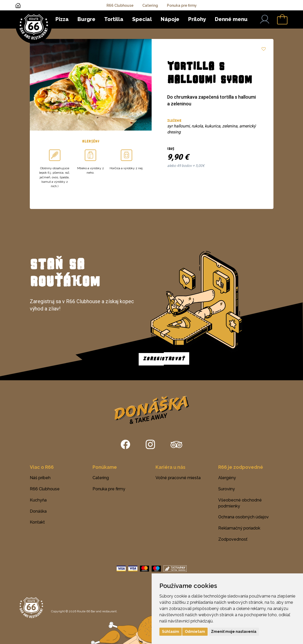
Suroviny (227, 489)
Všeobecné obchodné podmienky (240, 503)
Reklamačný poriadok (239, 528)
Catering (150, 5)
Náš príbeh (40, 478)
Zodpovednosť (233, 539)
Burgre (86, 19)
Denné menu (231, 19)
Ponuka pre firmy (182, 5)
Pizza (62, 19)
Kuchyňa (38, 500)
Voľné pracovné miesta (178, 478)
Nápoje (170, 19)
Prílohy (197, 19)
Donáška (38, 511)
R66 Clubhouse (120, 5)
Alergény (227, 478)
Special (142, 19)
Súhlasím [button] (171, 632)
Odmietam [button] (195, 632)
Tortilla (114, 19)
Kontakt (37, 522)
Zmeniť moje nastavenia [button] (234, 632)
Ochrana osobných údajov (244, 517)
